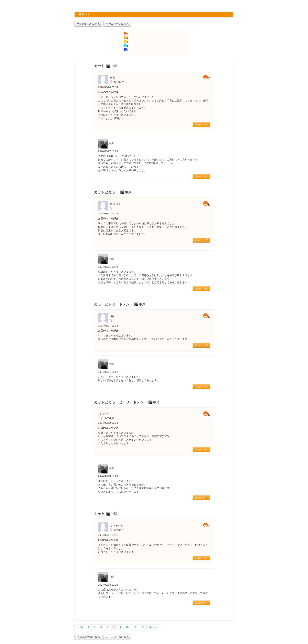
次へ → (153, 627)
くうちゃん (117, 525)
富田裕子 (115, 204)
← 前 (80, 627)
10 (127, 627)
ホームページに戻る (117, 24)
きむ (113, 78)
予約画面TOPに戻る (89, 24)
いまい (104, 414)
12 (143, 627)
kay (112, 316)
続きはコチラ (201, 125)
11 (135, 627)
